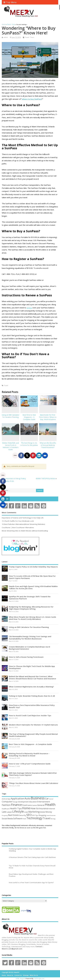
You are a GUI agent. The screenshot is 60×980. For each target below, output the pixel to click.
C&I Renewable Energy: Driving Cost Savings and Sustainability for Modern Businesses (30, 637)
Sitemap (26, 975)
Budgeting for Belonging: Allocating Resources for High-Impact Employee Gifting (31, 608)
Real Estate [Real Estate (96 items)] (13, 815)
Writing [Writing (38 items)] (53, 819)
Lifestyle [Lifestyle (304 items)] (18, 811)
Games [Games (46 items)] (35, 805)
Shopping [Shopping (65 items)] (42, 815)
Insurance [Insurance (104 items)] (44, 808)
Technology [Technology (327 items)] (34, 818)
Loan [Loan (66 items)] (26, 812)
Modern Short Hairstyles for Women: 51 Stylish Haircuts (33, 725)
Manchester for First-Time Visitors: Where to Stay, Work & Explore (48, 417)
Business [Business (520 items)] (38, 798)
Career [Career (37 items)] (51, 799)
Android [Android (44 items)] (5, 799)
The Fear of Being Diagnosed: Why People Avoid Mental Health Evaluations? (33, 735)
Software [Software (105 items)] (18, 818)
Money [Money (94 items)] (49, 812)
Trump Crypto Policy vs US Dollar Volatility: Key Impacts (33, 567)
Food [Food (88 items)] (25, 805)
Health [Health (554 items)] (50, 805)
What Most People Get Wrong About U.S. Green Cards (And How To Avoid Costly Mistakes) (32, 618)
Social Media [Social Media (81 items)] (7, 819)
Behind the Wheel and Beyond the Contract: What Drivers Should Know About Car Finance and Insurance (32, 677)
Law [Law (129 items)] (4, 812)
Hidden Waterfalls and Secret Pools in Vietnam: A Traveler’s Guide (11, 446)
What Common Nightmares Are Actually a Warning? (31, 687)
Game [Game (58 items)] (30, 805)
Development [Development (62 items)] (23, 802)
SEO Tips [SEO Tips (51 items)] (35, 815)
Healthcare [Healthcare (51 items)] (6, 809)
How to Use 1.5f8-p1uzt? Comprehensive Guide (30, 764)
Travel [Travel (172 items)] (47, 818)
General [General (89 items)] (41, 805)
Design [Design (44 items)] (15, 802)
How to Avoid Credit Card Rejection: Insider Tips (30, 715)
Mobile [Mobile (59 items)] (43, 812)
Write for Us (34, 975)
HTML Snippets (21, 979)
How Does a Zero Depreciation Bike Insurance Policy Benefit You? (32, 706)
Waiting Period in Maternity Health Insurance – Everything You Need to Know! (29, 755)
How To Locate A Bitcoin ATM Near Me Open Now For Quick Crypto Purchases (32, 577)
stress (29, 308)
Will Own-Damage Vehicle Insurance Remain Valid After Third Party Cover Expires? (33, 774)
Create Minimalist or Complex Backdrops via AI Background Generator (29, 648)
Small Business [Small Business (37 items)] (51, 815)
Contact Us (18, 975)
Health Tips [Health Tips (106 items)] (16, 808)
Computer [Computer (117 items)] (7, 801)
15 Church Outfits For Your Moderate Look (18, 521)
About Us (10, 975)
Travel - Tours (29, 37)
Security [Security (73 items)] (23, 815)
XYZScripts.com (39, 979)
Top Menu (10, 2)
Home (4, 975)
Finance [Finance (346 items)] (16, 805)
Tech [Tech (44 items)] (24, 819)
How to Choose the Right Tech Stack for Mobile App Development (32, 667)
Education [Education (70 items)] (33, 802)
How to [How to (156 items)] (35, 808)
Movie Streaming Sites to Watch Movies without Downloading (25, 531)
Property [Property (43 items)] (5, 815)
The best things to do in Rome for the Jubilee (29, 444)
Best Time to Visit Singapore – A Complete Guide (29, 417)
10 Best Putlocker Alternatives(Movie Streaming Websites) (23, 524)
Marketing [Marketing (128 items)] (34, 812)
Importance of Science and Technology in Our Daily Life (23, 518)
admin (6, 37)
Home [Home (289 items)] (26, 808)
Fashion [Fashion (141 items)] (6, 805)
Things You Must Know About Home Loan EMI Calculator (34, 783)
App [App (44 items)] (9, 799)
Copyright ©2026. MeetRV (11, 972)
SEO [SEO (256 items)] (29, 815)
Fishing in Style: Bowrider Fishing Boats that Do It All (32, 696)
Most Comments (9, 512)
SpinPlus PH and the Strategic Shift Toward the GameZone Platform (30, 598)
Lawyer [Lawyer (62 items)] (9, 812)
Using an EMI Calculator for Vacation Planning (11, 416)
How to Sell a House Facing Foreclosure (26, 657)
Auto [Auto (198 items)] (27, 798)
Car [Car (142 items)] (47, 799)
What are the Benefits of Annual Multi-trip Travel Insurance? (48, 445)
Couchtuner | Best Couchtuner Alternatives (18, 528)
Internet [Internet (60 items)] (52, 809)
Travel (6, 385)
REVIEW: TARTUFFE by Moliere (46, 479)
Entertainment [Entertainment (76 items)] (43, 802)
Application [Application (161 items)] (17, 798)
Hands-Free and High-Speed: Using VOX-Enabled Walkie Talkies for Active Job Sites (33, 587)
